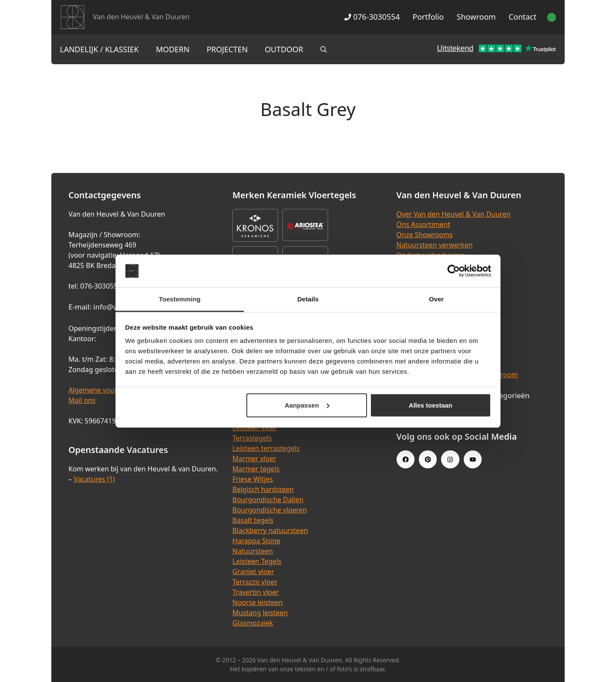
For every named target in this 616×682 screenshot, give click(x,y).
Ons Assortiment (423, 224)
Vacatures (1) (94, 479)
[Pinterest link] (428, 459)
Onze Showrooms (425, 235)
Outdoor (284, 49)
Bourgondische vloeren (269, 510)
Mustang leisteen (260, 613)
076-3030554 (372, 17)
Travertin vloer (256, 592)
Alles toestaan (431, 405)
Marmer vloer (254, 459)
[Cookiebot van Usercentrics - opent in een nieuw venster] (454, 271)
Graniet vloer (253, 572)
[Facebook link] (406, 459)
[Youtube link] (473, 459)
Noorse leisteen (258, 602)
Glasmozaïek (253, 623)
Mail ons (82, 400)
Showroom (476, 17)
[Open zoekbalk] (324, 49)
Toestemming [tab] (180, 299)
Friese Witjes (253, 479)
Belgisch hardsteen (263, 489)
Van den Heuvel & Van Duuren (141, 17)
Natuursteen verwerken (435, 245)
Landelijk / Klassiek (99, 49)
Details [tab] (308, 299)
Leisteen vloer (255, 428)
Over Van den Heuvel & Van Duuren (454, 214)
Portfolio (428, 17)
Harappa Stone (256, 541)
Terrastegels (252, 438)
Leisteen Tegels (257, 561)
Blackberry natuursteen (270, 530)
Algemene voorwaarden (107, 390)
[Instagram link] (450, 459)
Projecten (227, 49)
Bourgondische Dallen (268, 500)
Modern (173, 49)
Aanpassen (307, 405)
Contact (523, 17)
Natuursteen (253, 551)
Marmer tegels (256, 469)
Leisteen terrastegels (266, 448)
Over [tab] (437, 299)
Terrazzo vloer (255, 582)
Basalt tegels (253, 520)
